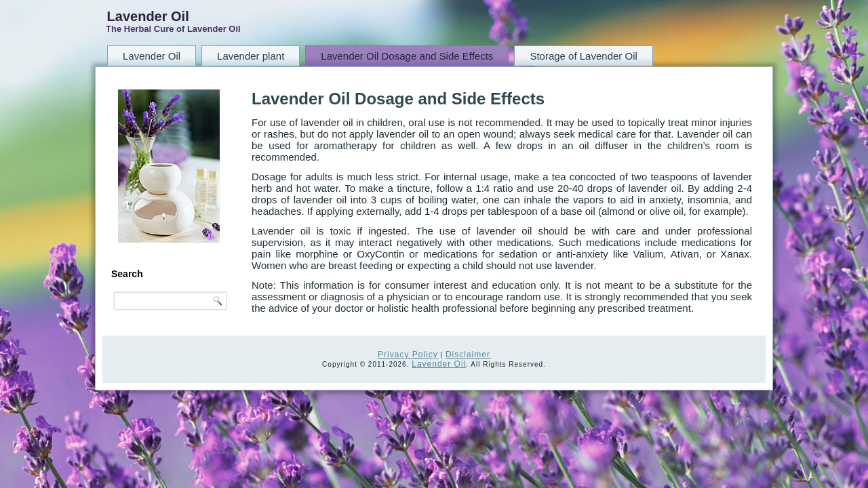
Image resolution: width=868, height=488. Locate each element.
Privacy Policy (408, 354)
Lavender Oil (148, 16)
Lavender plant (251, 56)
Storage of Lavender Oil (583, 56)
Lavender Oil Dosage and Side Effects (407, 56)
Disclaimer (468, 354)
